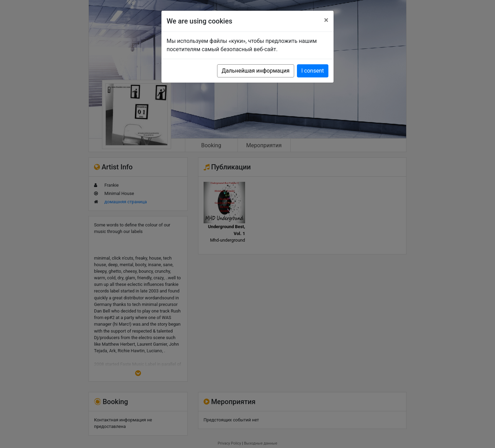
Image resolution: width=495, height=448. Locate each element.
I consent (313, 71)
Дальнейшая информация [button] (255, 71)
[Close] (326, 20)
